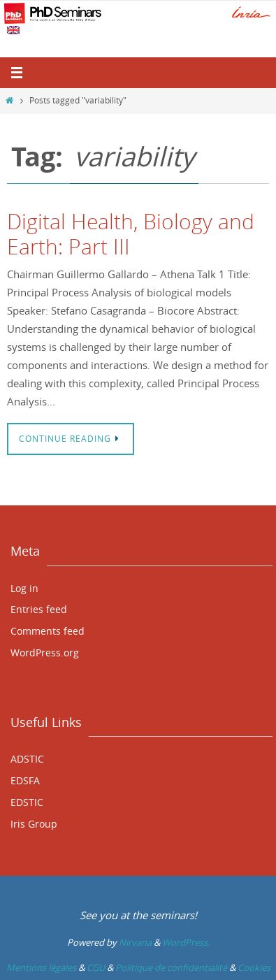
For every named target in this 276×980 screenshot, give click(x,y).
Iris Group (34, 824)
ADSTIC (27, 759)
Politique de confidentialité (171, 967)
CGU (96, 967)
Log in (24, 588)
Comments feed (48, 631)
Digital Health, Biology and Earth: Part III (131, 234)
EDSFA (25, 780)
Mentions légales (41, 967)
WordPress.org (45, 653)
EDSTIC (27, 802)
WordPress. (186, 942)
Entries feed (39, 609)
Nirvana (135, 942)
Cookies (254, 967)
